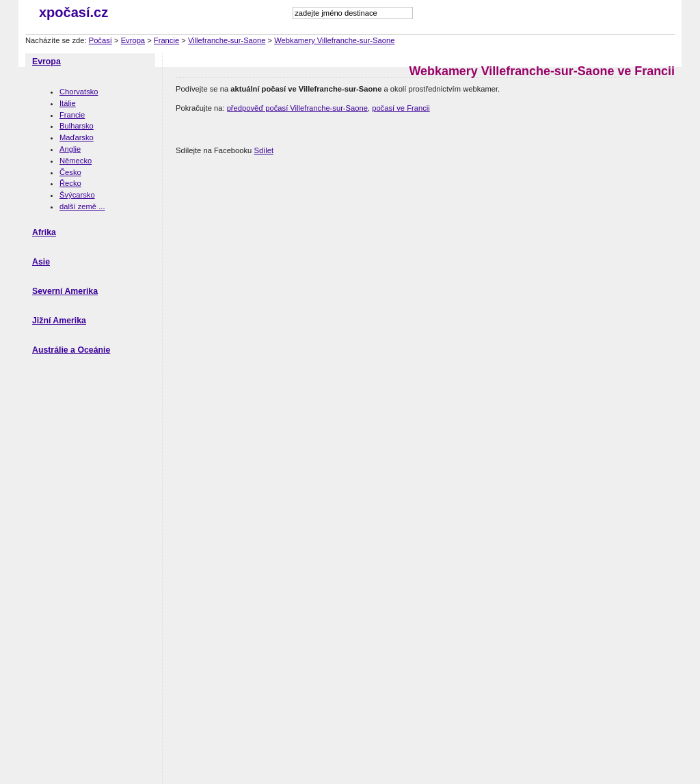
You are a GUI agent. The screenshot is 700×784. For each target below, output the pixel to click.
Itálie (68, 103)
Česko (70, 172)
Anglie (70, 149)
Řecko (70, 183)
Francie (166, 40)
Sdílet (264, 150)
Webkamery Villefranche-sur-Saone (334, 40)
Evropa (133, 40)
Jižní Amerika (59, 321)
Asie (41, 262)
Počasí (100, 40)
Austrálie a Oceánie (71, 350)
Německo (76, 161)
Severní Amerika (65, 291)
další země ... (82, 206)
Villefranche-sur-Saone (227, 40)
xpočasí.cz (73, 12)
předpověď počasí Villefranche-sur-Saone (297, 108)
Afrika (44, 232)
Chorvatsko (79, 92)
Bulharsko (77, 126)
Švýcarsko (77, 195)
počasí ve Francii (401, 108)
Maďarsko (77, 137)
